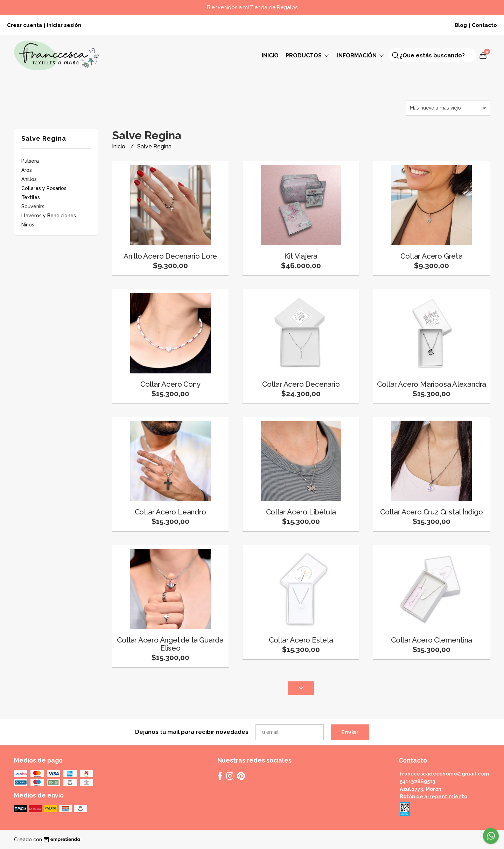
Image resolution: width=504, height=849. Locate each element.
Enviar (350, 732)
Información (361, 55)
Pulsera (30, 161)
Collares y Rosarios (44, 188)
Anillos (29, 179)
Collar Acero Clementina (432, 640)
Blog (461, 25)
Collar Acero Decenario (301, 384)
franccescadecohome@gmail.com (444, 774)
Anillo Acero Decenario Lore (170, 256)
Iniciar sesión (64, 25)
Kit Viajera (301, 256)
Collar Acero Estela (301, 640)
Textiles (31, 197)
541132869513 (418, 781)
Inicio (270, 55)
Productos (308, 55)
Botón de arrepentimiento (433, 796)
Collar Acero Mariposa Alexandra (432, 384)
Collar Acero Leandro (170, 512)
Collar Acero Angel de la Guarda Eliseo (170, 644)
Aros (27, 170)
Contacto (484, 25)
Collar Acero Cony (170, 384)
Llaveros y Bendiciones (49, 216)
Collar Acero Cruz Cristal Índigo (431, 512)
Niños (28, 225)
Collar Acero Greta (431, 256)
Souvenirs (33, 206)
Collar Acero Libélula (301, 512)
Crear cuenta (24, 25)
